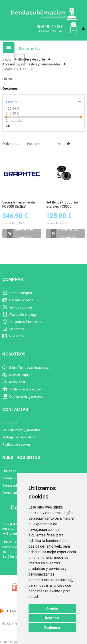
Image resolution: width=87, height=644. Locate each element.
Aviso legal (14, 382)
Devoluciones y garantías (21, 430)
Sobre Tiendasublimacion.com (28, 368)
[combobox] (28, 48)
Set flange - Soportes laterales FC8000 (62, 204)
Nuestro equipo (17, 375)
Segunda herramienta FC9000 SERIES (19, 204)
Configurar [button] (52, 627)
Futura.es (9, 471)
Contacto (10, 423)
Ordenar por (11, 144)
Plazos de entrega (19, 314)
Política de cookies (16, 444)
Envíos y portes (17, 307)
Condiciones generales (23, 396)
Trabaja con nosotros (19, 437)
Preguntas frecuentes (22, 322)
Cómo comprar (17, 293)
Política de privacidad (22, 389)
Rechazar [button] (52, 618)
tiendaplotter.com (16, 478)
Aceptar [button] (52, 608)
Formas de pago (18, 300)
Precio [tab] (11, 102)
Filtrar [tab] (7, 79)
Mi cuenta (13, 336)
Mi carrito (13, 329)
